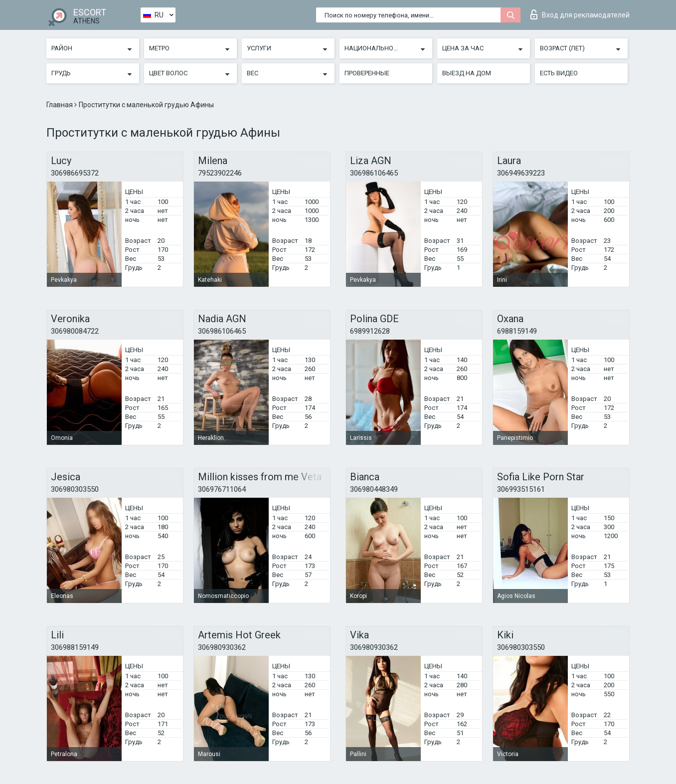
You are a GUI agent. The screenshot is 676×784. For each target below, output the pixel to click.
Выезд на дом (467, 73)
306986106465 (374, 173)
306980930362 (222, 647)
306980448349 (374, 489)
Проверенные (367, 73)
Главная (60, 105)
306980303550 (75, 489)
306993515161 (521, 489)
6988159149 (517, 331)
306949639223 (521, 173)
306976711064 (222, 489)
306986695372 (75, 173)
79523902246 (220, 173)
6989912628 (370, 331)
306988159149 (75, 647)
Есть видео (559, 73)
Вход (580, 14)
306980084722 (75, 331)
